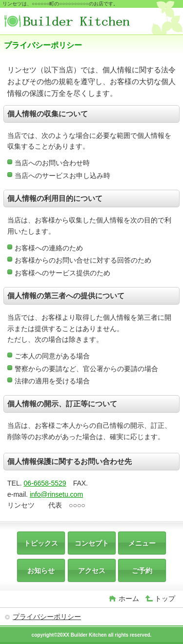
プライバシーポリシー (47, 617)
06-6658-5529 (45, 483)
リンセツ (77, 22)
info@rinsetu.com (56, 494)
